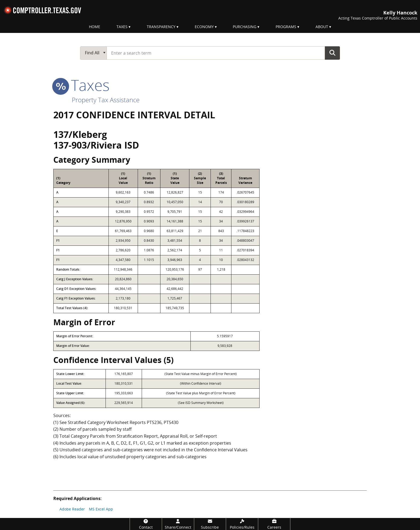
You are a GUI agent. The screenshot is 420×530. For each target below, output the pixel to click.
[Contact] (146, 524)
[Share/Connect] (178, 524)
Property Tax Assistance (106, 100)
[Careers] (274, 524)
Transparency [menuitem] (161, 27)
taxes (81, 85)
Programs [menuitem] (286, 27)
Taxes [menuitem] (122, 27)
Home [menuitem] (95, 27)
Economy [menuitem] (204, 27)
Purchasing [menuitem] (245, 27)
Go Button (332, 53)
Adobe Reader (72, 509)
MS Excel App (101, 509)
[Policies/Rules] (242, 524)
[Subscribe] (210, 524)
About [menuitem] (322, 27)
